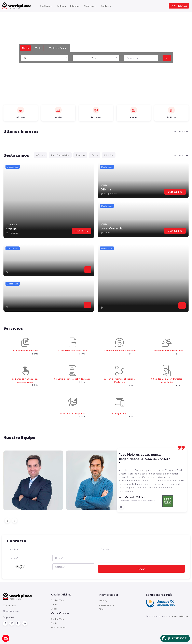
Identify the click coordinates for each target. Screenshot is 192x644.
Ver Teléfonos (179, 6)
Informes (75, 6)
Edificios (61, 6)
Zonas (94, 58)
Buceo (54, 609)
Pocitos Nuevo (59, 627)
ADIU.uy (103, 600)
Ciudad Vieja (58, 600)
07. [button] (117, 378)
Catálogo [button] (45, 6)
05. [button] (22, 378)
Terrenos (80, 155)
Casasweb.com (107, 605)
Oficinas (40, 155)
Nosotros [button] (89, 6)
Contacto (106, 6)
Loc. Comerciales (60, 155)
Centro (55, 604)
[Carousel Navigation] (96, 521)
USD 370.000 (175, 192)
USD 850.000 (175, 231)
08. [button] (164, 378)
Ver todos (181, 131)
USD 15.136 (82, 231)
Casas (95, 155)
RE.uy (102, 609)
